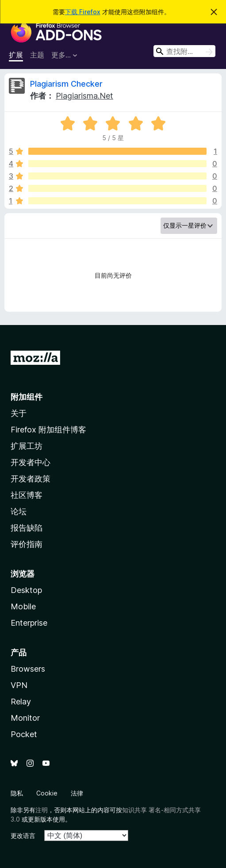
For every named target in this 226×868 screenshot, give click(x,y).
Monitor (25, 718)
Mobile (23, 606)
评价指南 (27, 544)
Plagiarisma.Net (84, 96)
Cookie (47, 793)
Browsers (28, 669)
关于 (19, 413)
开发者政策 (31, 479)
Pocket (24, 734)
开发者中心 (31, 462)
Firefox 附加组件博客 (48, 430)
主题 (37, 55)
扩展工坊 (27, 446)
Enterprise (29, 623)
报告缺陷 (27, 528)
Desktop (26, 590)
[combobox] (184, 51)
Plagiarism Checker (66, 84)
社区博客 (27, 495)
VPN (19, 685)
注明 (42, 810)
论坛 (19, 511)
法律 (77, 793)
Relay (21, 702)
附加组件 (27, 397)
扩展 (16, 55)
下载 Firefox (83, 12)
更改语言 (23, 835)
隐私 (17, 793)
